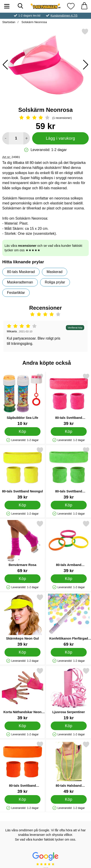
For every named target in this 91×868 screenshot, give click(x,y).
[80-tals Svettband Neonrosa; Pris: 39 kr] (69, 399)
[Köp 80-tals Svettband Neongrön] (68, 505)
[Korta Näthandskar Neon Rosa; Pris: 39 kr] (23, 694)
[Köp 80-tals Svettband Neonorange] (23, 799)
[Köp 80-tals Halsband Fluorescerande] (68, 799)
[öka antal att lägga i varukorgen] (27, 138)
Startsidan (9, 22)
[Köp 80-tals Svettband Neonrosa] (68, 432)
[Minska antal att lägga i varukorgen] (6, 138)
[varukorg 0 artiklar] (84, 6)
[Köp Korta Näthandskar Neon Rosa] (23, 726)
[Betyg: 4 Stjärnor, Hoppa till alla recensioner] (45, 118)
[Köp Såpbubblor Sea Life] (23, 432)
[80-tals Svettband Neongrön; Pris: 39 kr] (69, 473)
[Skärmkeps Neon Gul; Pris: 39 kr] (23, 620)
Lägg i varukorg (60, 138)
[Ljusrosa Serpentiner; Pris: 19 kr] (69, 694)
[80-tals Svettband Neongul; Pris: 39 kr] (23, 473)
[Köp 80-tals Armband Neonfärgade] (68, 579)
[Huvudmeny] (7, 6)
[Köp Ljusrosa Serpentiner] (68, 726)
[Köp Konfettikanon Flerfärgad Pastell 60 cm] (68, 652)
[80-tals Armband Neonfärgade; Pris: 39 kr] (69, 547)
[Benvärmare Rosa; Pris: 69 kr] (23, 547)
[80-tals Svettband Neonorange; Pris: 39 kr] (23, 767)
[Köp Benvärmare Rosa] (23, 579)
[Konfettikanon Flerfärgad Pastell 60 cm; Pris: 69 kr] (69, 620)
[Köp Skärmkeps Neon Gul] (23, 652)
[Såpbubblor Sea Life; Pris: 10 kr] (23, 399)
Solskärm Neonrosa (34, 22)
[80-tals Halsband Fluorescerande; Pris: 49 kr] (69, 767)
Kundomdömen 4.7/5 (64, 16)
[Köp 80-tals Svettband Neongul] (23, 505)
